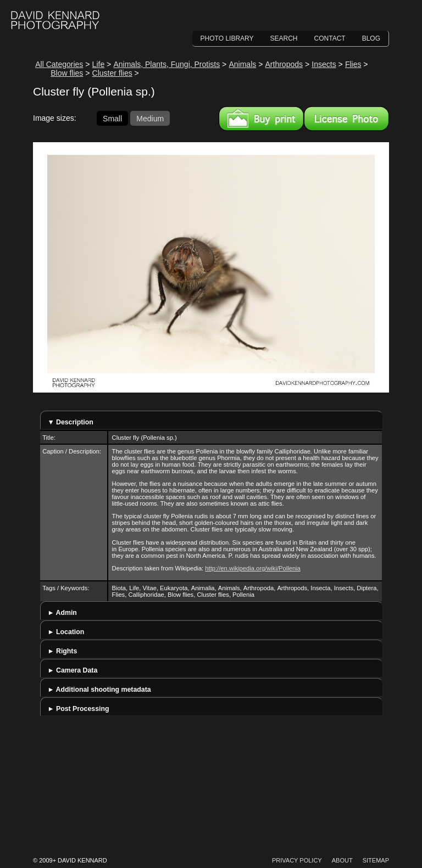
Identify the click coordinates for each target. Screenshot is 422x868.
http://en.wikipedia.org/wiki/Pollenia (253, 568)
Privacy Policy (297, 860)
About (342, 860)
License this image (346, 119)
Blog (371, 38)
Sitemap (376, 860)
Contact (330, 38)
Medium (150, 118)
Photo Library (227, 38)
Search (284, 38)
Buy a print (261, 119)
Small (112, 118)
